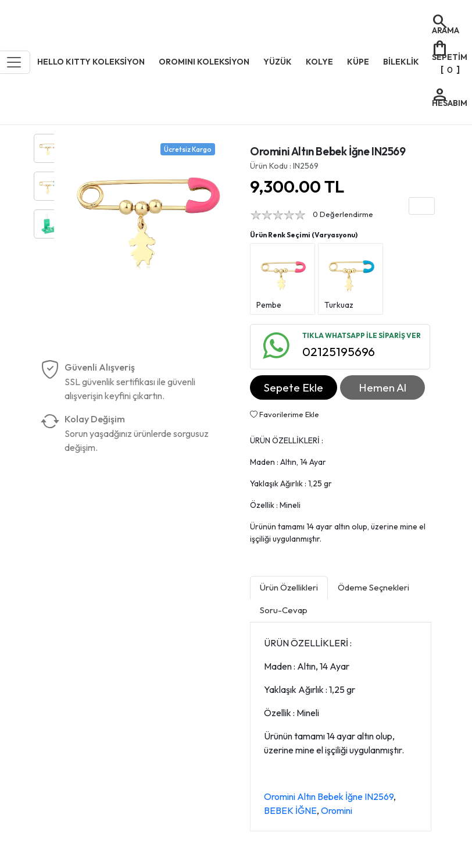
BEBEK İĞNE (290, 810)
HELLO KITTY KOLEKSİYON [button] (91, 62)
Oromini (337, 810)
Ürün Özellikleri (289, 587)
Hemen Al (382, 387)
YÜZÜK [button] (278, 62)
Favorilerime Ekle (285, 414)
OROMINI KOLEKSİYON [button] (204, 62)
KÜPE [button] (358, 62)
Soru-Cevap (284, 610)
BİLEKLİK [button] (401, 62)
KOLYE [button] (319, 62)
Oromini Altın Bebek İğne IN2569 (329, 796)
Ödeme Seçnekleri (373, 587)
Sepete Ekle (294, 387)
